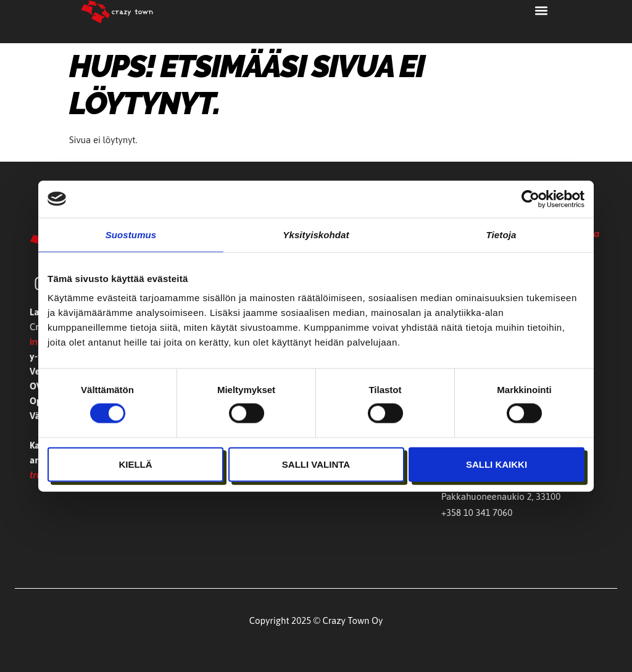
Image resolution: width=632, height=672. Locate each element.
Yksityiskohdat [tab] (316, 234)
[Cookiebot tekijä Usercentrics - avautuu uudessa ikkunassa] (530, 199)
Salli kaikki (497, 464)
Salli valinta (316, 464)
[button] (541, 10)
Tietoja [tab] (501, 234)
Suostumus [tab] (131, 234)
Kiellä (135, 464)
